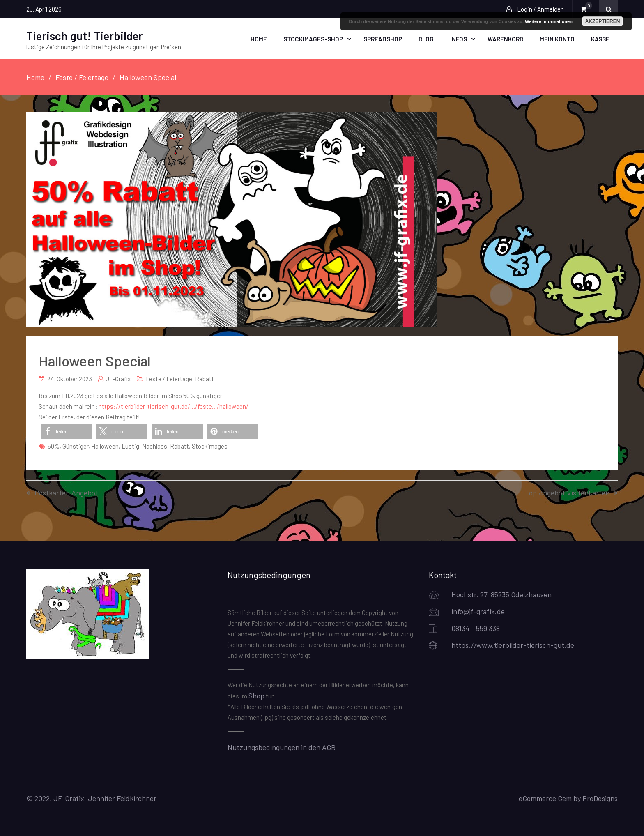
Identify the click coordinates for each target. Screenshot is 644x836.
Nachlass (155, 446)
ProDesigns (600, 797)
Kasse (600, 39)
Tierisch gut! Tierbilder (85, 35)
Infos (459, 39)
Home (259, 39)
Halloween (105, 446)
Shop (256, 695)
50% (54, 446)
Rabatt (205, 378)
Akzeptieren (603, 21)
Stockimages (210, 446)
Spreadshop (383, 39)
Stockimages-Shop (313, 39)
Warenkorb (505, 39)
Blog (426, 39)
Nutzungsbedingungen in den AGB (282, 746)
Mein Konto (557, 39)
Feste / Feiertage (169, 378)
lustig (130, 446)
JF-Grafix (118, 378)
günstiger (75, 446)
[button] (66, 431)
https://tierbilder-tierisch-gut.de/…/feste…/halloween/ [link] (174, 406)
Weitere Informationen (549, 21)
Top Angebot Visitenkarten (567, 493)
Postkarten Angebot (66, 493)
